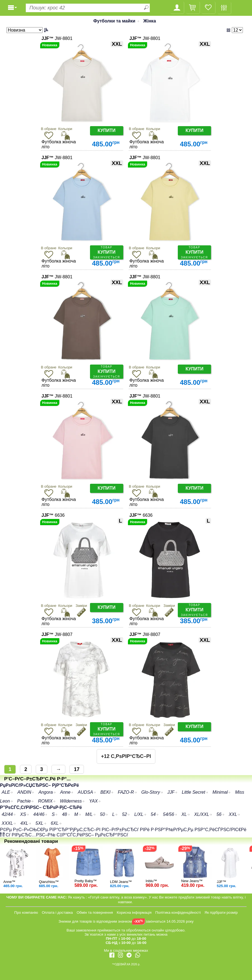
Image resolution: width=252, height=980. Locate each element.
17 (77, 769)
